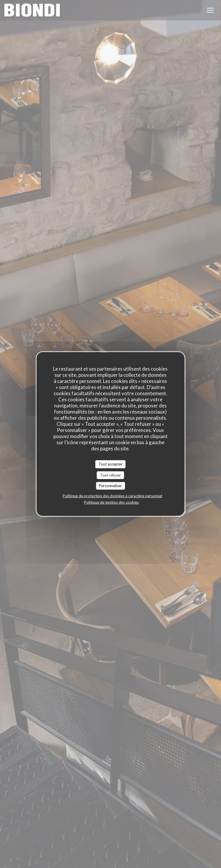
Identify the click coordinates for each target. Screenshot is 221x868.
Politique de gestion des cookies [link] (111, 502)
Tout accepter (110, 464)
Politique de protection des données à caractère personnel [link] (112, 496)
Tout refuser (110, 475)
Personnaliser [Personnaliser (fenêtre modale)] (110, 486)
